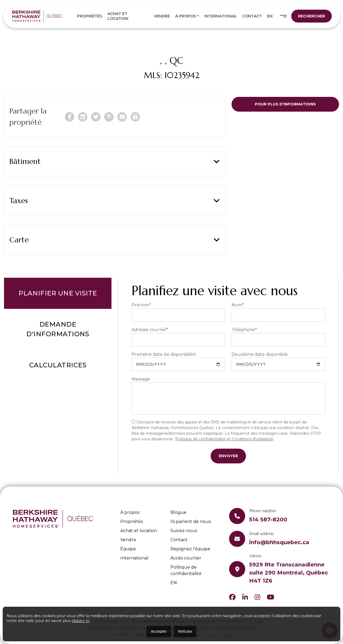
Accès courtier (186, 558)
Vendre (162, 16)
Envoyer (228, 456)
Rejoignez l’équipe (190, 549)
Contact (252, 16)
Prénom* (141, 305)
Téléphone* (244, 330)
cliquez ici (81, 621)
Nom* (238, 305)
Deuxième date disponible (260, 354)
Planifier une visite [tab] (58, 293)
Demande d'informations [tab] (58, 329)
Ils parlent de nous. (191, 522)
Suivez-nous (184, 531)
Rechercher (312, 16)
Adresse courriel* (150, 330)
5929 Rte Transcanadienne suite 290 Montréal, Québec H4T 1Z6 (289, 573)
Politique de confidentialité (186, 570)
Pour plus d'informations (285, 104)
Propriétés (90, 16)
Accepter (159, 631)
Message (141, 379)
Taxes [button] (115, 201)
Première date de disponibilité (164, 354)
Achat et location (118, 16)
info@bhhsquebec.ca (279, 542)
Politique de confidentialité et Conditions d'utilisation (224, 439)
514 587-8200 (268, 519)
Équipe (128, 549)
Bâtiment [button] (115, 162)
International (221, 16)
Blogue (178, 512)
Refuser (185, 631)
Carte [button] (115, 240)
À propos (186, 16)
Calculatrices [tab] (58, 365)
